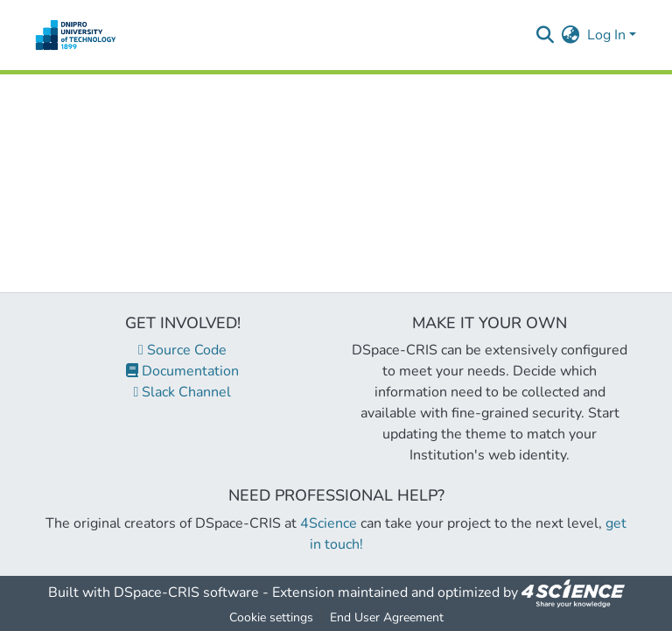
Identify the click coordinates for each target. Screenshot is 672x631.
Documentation (182, 371)
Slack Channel (183, 392)
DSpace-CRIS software (186, 592)
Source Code (182, 350)
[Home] (76, 35)
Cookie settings (271, 617)
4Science (329, 523)
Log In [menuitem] (606, 35)
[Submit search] (546, 35)
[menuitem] (571, 35)
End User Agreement (387, 617)
